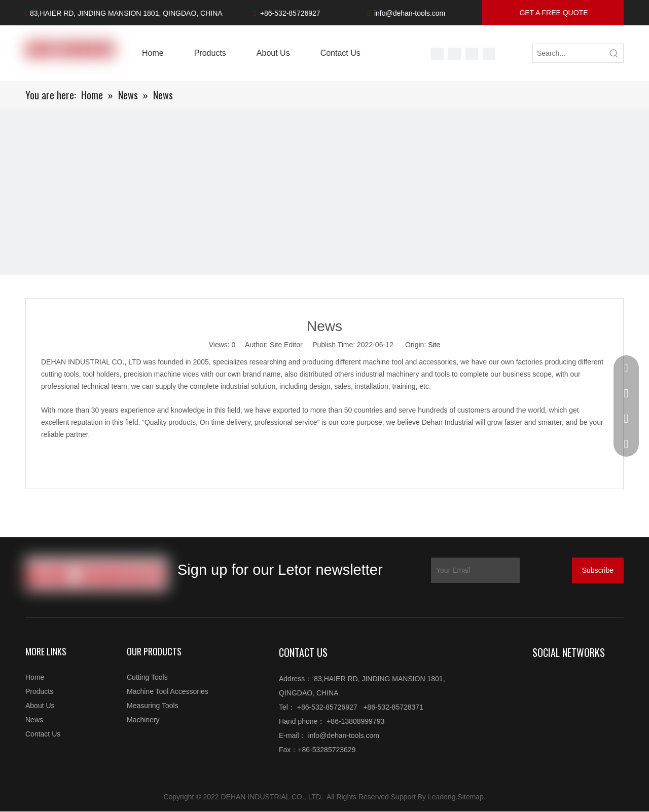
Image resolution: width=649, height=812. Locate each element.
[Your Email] (475, 570)
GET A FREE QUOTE (553, 13)
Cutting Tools (147, 677)
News (34, 720)
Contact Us (43, 734)
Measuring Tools (153, 706)
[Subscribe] (598, 570)
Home (35, 677)
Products (39, 691)
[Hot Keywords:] (614, 53)
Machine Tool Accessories (168, 691)
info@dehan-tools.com (410, 13)
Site (434, 345)
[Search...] (569, 53)
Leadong (442, 797)
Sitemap (470, 797)
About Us (40, 706)
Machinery (143, 720)
